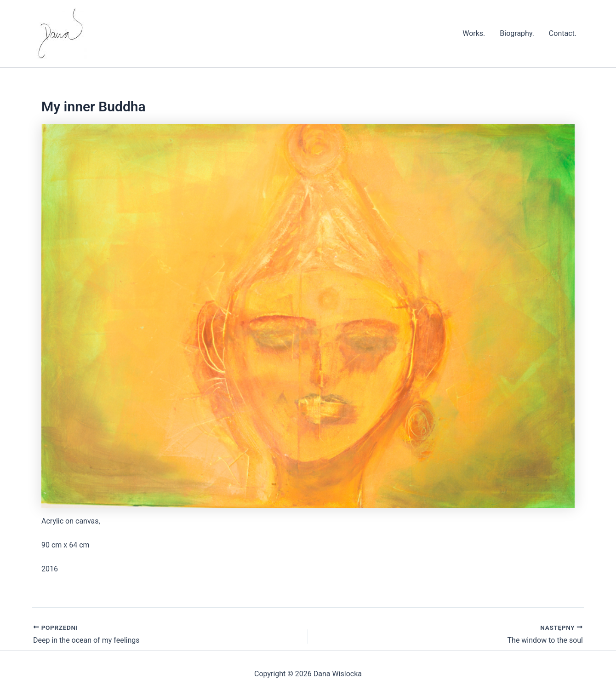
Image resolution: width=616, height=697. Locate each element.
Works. (474, 33)
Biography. (517, 33)
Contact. (563, 33)
